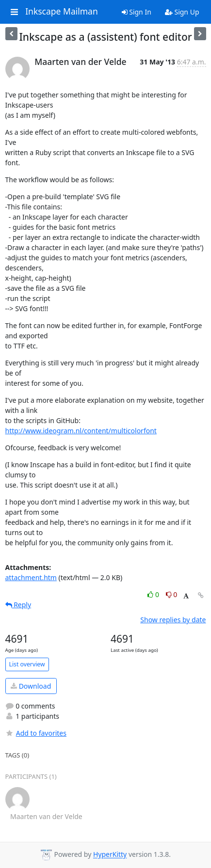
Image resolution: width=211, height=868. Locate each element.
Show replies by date (173, 620)
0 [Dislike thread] (172, 594)
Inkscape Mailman (62, 12)
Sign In (137, 12)
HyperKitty (110, 855)
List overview (27, 664)
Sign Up (182, 12)
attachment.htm (31, 577)
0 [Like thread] (154, 594)
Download (31, 686)
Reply (18, 605)
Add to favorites (36, 733)
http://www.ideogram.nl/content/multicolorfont (81, 431)
